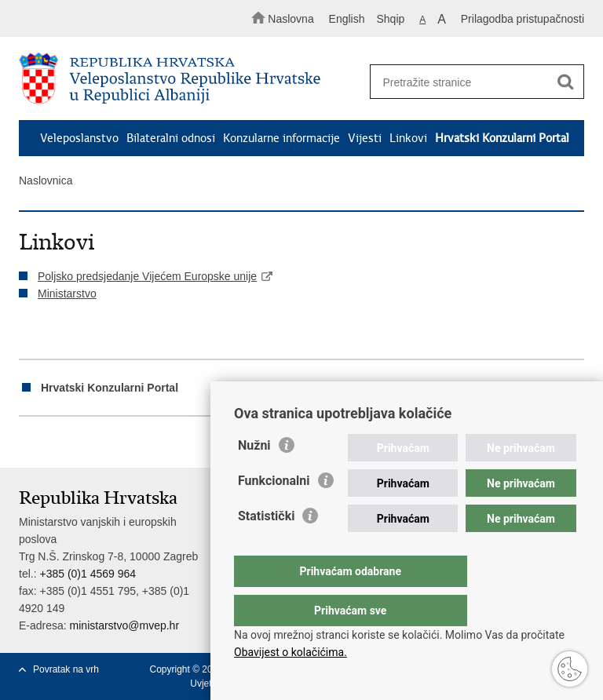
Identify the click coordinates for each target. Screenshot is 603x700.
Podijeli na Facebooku (61, 443)
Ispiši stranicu (27, 443)
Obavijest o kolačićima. (291, 652)
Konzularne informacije (281, 138)
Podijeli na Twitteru (95, 443)
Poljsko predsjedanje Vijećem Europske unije (147, 276)
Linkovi (408, 138)
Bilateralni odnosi (171, 138)
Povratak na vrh (66, 669)
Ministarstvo (67, 293)
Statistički (266, 547)
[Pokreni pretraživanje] (565, 82)
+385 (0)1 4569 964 (88, 574)
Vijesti (365, 138)
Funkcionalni (274, 512)
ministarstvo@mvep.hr (124, 625)
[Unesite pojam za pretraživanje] (472, 82)
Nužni (254, 477)
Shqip (391, 19)
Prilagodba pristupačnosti (523, 19)
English (347, 19)
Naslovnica (46, 180)
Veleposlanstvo (79, 138)
